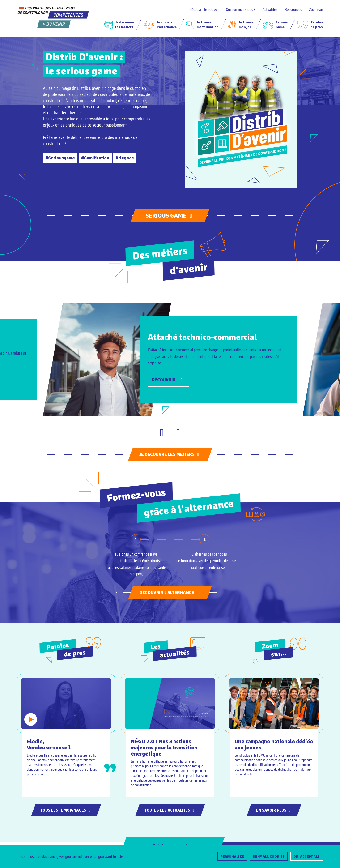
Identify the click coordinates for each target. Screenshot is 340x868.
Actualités (270, 9)
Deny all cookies (269, 856)
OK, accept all (307, 856)
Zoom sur (316, 9)
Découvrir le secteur (204, 9)
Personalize (232, 856)
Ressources (293, 9)
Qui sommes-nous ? (241, 9)
